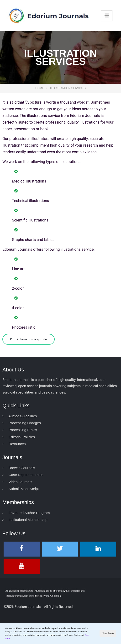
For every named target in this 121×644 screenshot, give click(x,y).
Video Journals (17, 482)
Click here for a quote (29, 339)
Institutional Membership (25, 520)
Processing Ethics (20, 430)
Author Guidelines (20, 416)
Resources (14, 444)
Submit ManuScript (21, 489)
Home (40, 88)
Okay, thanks (108, 633)
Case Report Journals (23, 475)
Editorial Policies (19, 437)
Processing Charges (22, 423)
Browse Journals (19, 468)
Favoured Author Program (26, 513)
